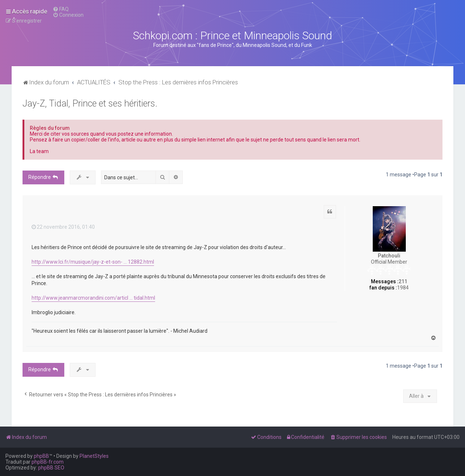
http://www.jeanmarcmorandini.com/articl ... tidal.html (93, 298)
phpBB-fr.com (48, 462)
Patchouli (389, 256)
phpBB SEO (51, 468)
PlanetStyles (94, 456)
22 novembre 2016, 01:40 (63, 227)
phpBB (41, 456)
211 (403, 281)
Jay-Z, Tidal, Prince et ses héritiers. (90, 103)
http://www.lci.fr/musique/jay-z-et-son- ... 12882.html (93, 262)
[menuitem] (61, 9)
